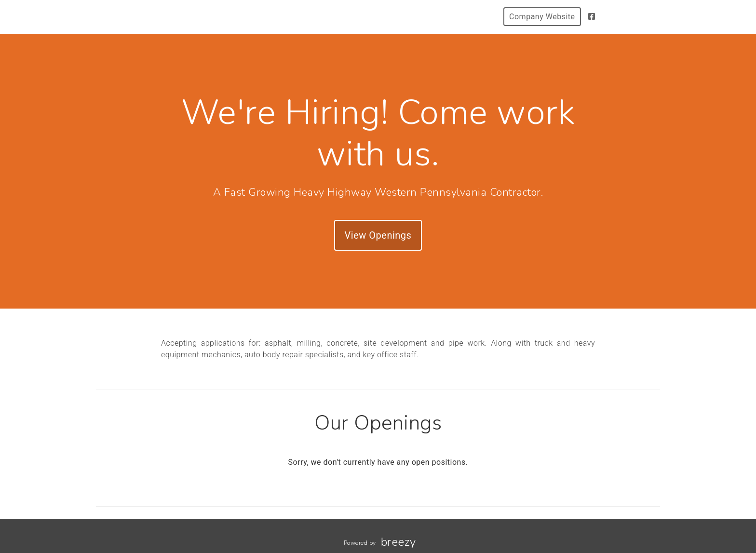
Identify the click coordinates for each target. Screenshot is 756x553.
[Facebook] (592, 17)
